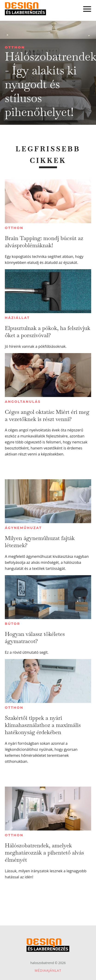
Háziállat (17, 318)
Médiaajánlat (48, 970)
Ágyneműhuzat (23, 528)
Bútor (12, 624)
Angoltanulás (23, 402)
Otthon (15, 47)
